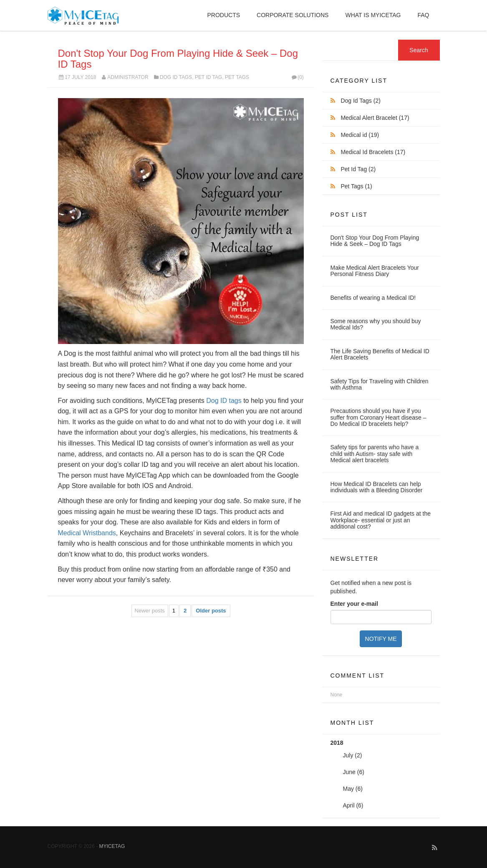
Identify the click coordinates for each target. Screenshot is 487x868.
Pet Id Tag (208, 77)
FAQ (423, 15)
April (349, 805)
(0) (297, 77)
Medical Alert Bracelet (375, 118)
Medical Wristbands (87, 533)
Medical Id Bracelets (373, 152)
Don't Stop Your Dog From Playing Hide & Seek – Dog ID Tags (178, 59)
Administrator (128, 77)
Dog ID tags (224, 401)
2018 (381, 777)
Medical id (360, 135)
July (348, 755)
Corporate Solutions (293, 15)
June (349, 772)
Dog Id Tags (176, 77)
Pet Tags (237, 77)
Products (223, 15)
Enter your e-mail (354, 604)
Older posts (211, 611)
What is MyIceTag (373, 15)
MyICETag (112, 846)
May (348, 789)
